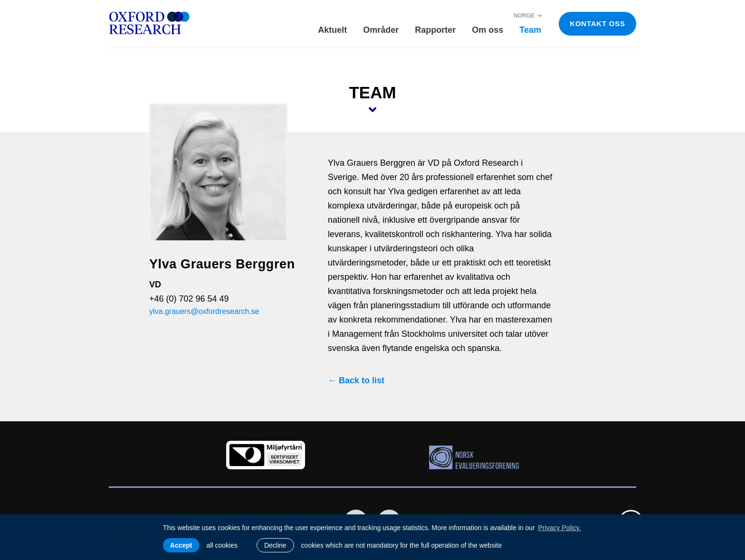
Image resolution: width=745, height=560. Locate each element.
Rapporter (435, 30)
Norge (528, 16)
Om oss (487, 30)
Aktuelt (332, 30)
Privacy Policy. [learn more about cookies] (559, 528)
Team (530, 30)
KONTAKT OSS (597, 24)
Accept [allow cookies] (181, 545)
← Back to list (356, 380)
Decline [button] (275, 545)
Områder (381, 30)
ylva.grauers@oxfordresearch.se (204, 311)
